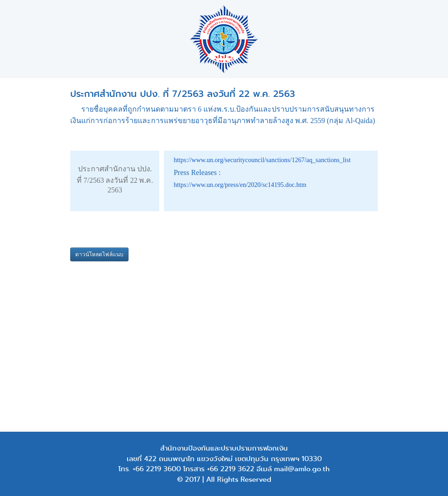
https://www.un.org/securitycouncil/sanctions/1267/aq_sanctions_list (262, 160)
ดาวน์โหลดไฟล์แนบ (99, 254)
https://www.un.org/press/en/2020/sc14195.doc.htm (240, 185)
